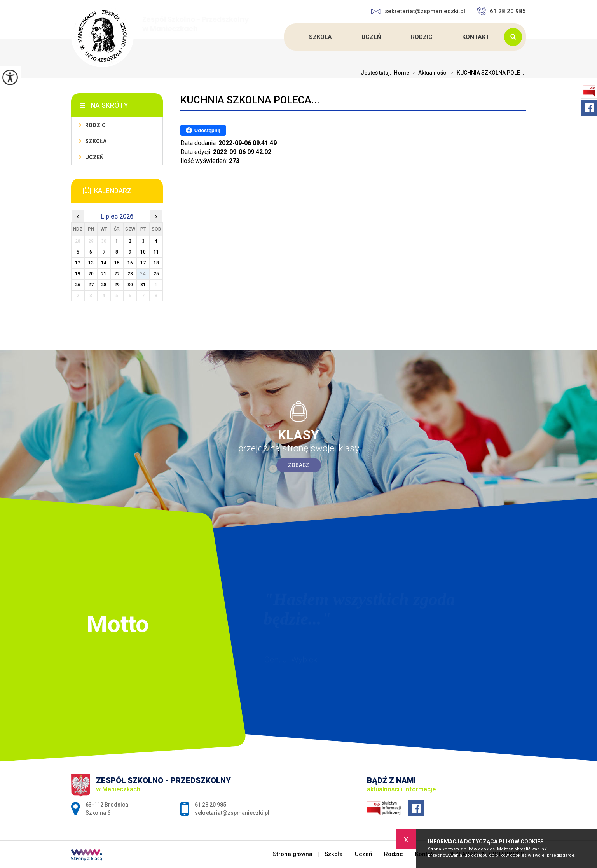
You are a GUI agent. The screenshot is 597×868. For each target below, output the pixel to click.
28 (104, 285)
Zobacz (299, 465)
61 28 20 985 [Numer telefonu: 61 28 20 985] (210, 805)
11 (156, 252)
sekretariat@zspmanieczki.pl (418, 11)
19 (78, 274)
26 (78, 285)
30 (130, 285)
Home (401, 73)
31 (143, 285)
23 (130, 274)
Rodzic (422, 37)
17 (143, 263)
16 (130, 263)
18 (156, 263)
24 (143, 274)
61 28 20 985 (501, 11)
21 (104, 274)
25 (156, 274)
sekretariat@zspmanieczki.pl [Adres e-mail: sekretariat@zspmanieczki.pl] (232, 813)
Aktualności (429, 73)
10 (143, 252)
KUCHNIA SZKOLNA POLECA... (250, 100)
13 (91, 263)
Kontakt (476, 37)
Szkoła (320, 37)
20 (91, 274)
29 (117, 285)
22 (117, 274)
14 (104, 263)
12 (78, 263)
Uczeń (371, 37)
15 (117, 263)
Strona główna (285, 37)
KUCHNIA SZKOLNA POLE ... (487, 73)
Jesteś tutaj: (377, 73)
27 (91, 285)
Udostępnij (203, 130)
